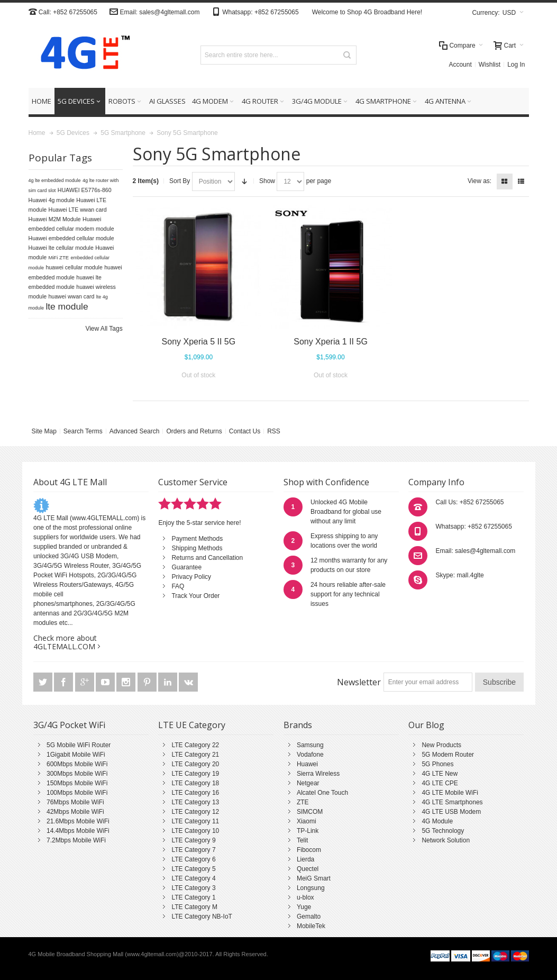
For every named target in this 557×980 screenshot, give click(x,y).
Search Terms (83, 431)
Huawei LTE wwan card (78, 210)
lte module (67, 306)
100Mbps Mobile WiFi (77, 793)
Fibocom (309, 850)
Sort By (180, 181)
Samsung (310, 745)
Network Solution (446, 840)
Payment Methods (197, 539)
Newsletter (359, 682)
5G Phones (437, 764)
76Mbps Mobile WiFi (75, 802)
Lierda (305, 859)
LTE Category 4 (193, 878)
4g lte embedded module (55, 180)
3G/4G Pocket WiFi (69, 725)
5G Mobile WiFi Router (79, 745)
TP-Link (308, 831)
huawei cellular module (74, 267)
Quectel (308, 869)
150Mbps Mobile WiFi (77, 783)
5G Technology (443, 831)
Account (460, 65)
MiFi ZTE (59, 257)
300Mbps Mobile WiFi (77, 774)
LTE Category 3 (193, 888)
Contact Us (245, 431)
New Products (441, 745)
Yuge (304, 907)
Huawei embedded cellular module (71, 238)
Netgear (308, 783)
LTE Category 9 (193, 840)
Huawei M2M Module (55, 219)
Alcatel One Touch (322, 793)
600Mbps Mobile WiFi (77, 764)
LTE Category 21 (195, 755)
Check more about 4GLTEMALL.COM (65, 642)
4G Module (437, 821)
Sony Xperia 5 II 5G (199, 342)
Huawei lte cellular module (61, 248)
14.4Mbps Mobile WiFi (78, 831)
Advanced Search (135, 431)
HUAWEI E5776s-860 (85, 190)
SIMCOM (310, 812)
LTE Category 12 (195, 812)
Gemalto (309, 917)
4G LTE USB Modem (451, 812)
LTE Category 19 (195, 774)
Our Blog (426, 725)
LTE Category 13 (195, 802)
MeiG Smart (314, 878)
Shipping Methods (197, 548)
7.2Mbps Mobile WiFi (76, 840)
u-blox (305, 897)
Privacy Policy (191, 577)
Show (267, 181)
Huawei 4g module (52, 200)
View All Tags (104, 329)
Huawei (307, 764)
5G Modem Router (448, 755)
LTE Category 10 (195, 831)
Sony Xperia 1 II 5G (331, 342)
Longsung (311, 888)
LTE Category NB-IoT (202, 917)
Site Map (44, 431)
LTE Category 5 (193, 869)
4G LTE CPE (440, 783)
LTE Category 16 (195, 793)
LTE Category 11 (195, 821)
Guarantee (186, 567)
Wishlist (490, 65)
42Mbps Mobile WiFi (75, 812)
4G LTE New (440, 774)
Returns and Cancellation (207, 558)
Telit (302, 840)
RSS (274, 431)
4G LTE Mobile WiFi (450, 793)
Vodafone (310, 755)
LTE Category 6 (193, 859)
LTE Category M (194, 907)
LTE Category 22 (195, 745)
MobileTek (311, 926)
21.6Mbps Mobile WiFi (78, 821)
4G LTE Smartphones (452, 802)
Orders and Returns (194, 431)
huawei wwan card (72, 296)
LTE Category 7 (193, 850)
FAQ (178, 586)
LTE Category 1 (193, 897)
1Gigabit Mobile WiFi (76, 755)
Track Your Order (195, 596)
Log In (516, 65)
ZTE (303, 802)
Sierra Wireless (318, 774)
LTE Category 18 (195, 783)
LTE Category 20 (195, 764)
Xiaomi (307, 821)
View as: (480, 181)
